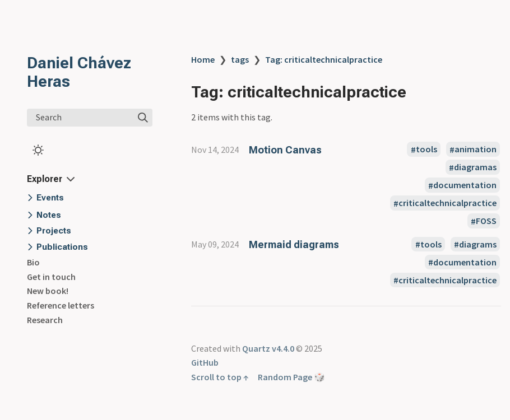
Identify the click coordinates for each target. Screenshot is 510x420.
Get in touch (51, 277)
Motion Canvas (285, 150)
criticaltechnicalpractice (448, 203)
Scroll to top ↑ (220, 377)
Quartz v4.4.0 (268, 348)
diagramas (475, 167)
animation (476, 150)
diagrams (478, 244)
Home (203, 59)
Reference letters (61, 305)
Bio (33, 262)
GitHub (205, 362)
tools (426, 150)
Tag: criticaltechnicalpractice (324, 59)
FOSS (486, 221)
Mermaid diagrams (294, 244)
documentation (465, 185)
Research (45, 320)
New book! (48, 291)
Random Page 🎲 (291, 377)
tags (240, 59)
